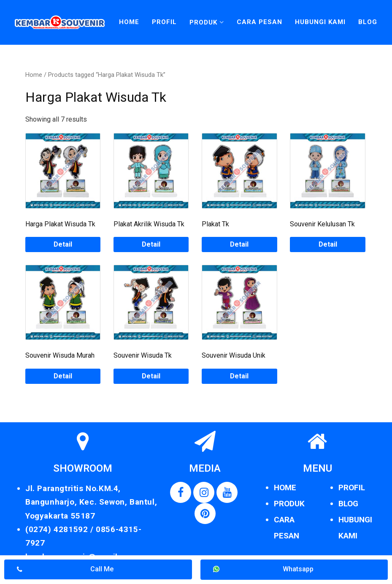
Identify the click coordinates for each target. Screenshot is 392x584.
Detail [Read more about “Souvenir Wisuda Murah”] (63, 376)
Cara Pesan (260, 22)
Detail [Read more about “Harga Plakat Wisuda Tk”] (63, 244)
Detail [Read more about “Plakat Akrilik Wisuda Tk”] (151, 244)
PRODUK (289, 504)
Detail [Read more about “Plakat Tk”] (239, 244)
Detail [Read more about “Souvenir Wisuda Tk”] (151, 376)
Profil (164, 22)
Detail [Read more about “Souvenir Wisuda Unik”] (239, 376)
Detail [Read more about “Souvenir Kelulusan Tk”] (328, 244)
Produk (203, 22)
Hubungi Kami (320, 22)
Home (129, 22)
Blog (368, 22)
